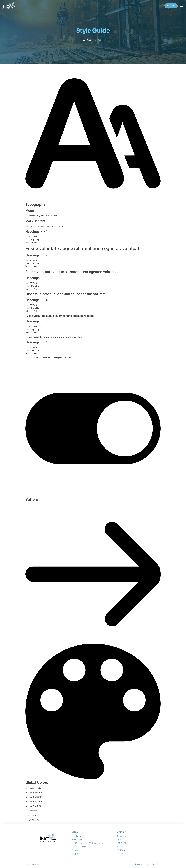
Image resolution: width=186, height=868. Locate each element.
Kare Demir (122, 836)
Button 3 (44, 505)
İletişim (75, 854)
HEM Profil (121, 850)
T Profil (120, 839)
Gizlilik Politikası (79, 847)
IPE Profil (121, 847)
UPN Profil (121, 843)
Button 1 (29, 505)
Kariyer (75, 850)
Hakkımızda (77, 839)
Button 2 (37, 505)
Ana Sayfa (88, 40)
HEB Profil (121, 854)
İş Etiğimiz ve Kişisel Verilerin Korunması (89, 843)
